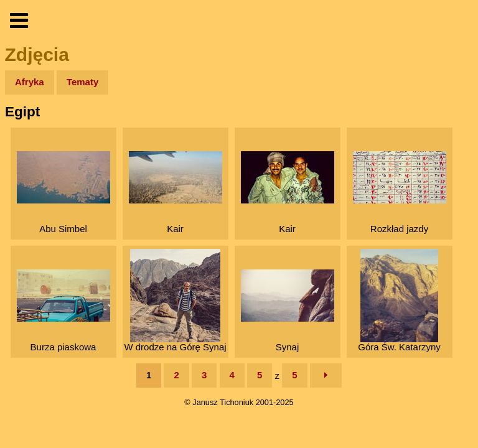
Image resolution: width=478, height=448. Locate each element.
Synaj (288, 311)
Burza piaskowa (63, 311)
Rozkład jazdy (400, 193)
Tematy (82, 82)
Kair (176, 193)
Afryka (30, 82)
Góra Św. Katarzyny (399, 301)
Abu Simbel (63, 193)
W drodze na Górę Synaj (175, 301)
